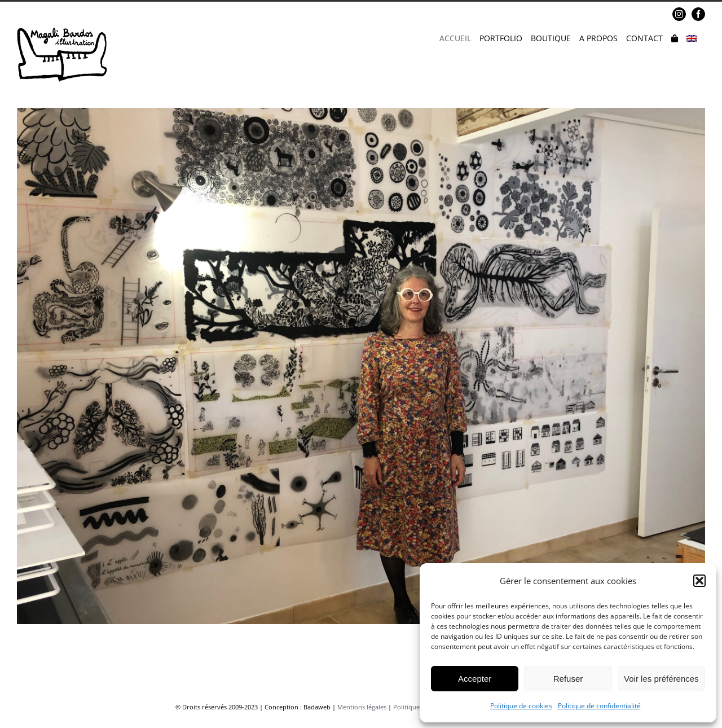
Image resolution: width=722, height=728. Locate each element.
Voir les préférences (661, 679)
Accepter (475, 679)
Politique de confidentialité (599, 706)
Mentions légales (362, 707)
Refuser (568, 679)
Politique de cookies (521, 706)
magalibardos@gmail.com (102, 14)
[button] (699, 581)
